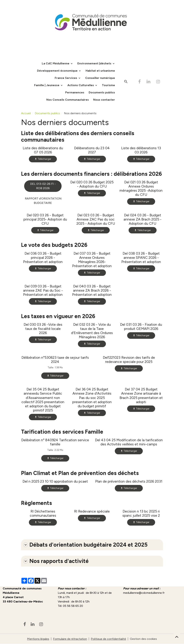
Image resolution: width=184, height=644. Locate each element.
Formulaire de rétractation (70, 639)
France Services (66, 78)
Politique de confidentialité (108, 639)
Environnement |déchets (95, 63)
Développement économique (58, 71)
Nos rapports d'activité (56, 561)
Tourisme (108, 85)
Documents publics (102, 92)
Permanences (75, 92)
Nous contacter (104, 100)
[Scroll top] (177, 637)
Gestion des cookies (143, 639)
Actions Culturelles (81, 85)
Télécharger (43, 159)
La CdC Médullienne (56, 63)
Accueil (26, 113)
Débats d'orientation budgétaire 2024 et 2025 (85, 545)
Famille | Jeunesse (47, 85)
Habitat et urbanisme (100, 71)
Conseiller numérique (100, 78)
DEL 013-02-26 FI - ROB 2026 (43, 186)
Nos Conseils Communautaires (68, 100)
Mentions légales (38, 639)
